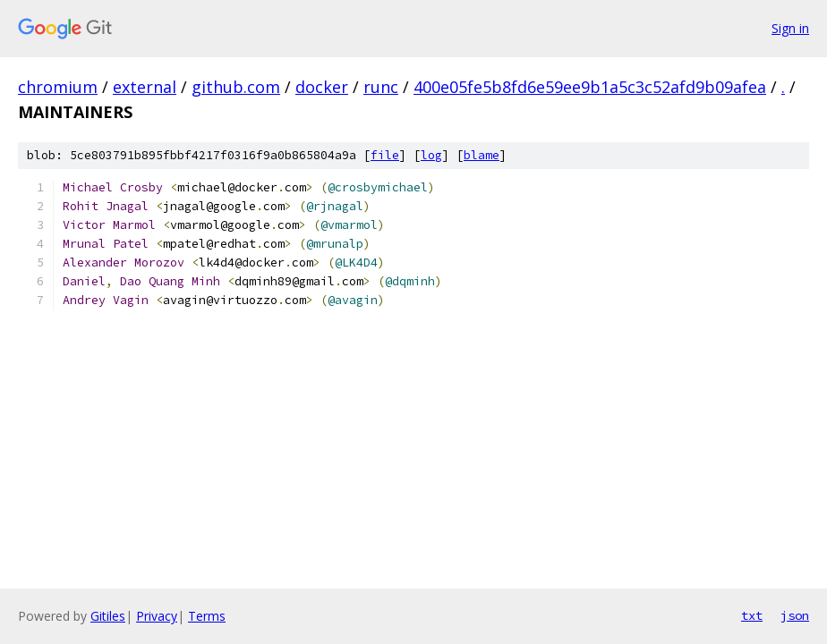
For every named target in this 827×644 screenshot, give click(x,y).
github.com (236, 87)
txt (752, 615)
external (145, 87)
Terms (207, 616)
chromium (58, 87)
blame (482, 155)
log (431, 155)
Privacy (157, 616)
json (795, 615)
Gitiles (108, 616)
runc (381, 87)
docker (322, 87)
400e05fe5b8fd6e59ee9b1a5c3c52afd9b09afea (590, 87)
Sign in (790, 28)
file (385, 155)
